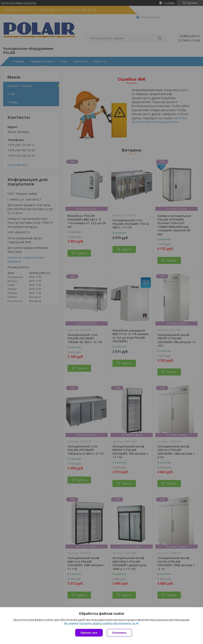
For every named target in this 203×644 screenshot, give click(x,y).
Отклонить (119, 633)
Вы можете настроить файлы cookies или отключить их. (100, 624)
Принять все (89, 633)
